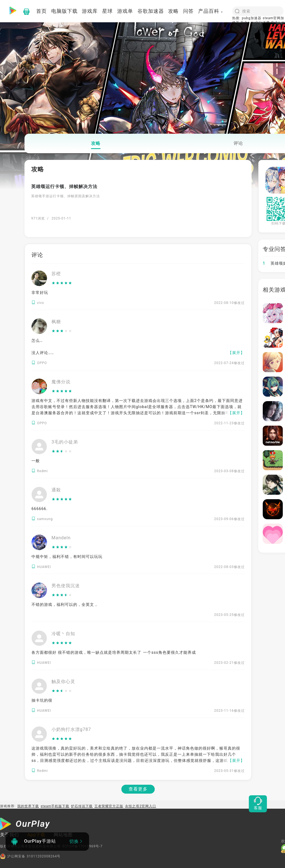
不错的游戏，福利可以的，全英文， (65, 604)
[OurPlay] (25, 825)
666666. (40, 509)
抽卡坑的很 (42, 700)
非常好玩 (40, 292)
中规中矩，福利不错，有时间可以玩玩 (67, 557)
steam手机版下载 (55, 806)
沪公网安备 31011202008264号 (30, 856)
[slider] (62, 283)
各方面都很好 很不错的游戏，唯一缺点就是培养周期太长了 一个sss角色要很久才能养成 (114, 652)
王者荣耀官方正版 (109, 806)
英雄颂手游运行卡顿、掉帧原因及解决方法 (66, 196)
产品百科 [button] (211, 11)
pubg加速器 (252, 18)
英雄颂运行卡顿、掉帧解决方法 (64, 186)
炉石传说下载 (82, 806)
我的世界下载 (28, 806)
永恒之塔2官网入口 (141, 806)
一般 (36, 461)
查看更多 (138, 789)
